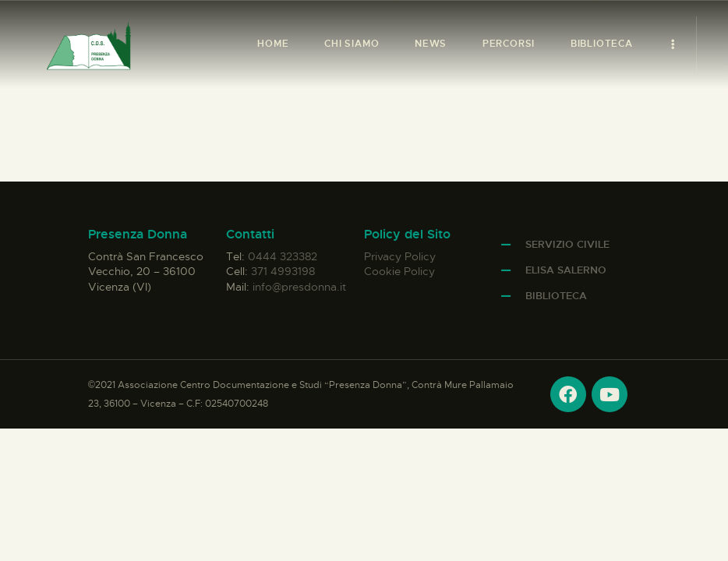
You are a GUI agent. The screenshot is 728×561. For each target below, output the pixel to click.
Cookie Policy (399, 271)
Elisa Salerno (566, 270)
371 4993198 (283, 271)
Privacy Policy (400, 256)
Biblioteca (556, 296)
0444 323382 (283, 256)
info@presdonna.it (299, 287)
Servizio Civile (567, 244)
